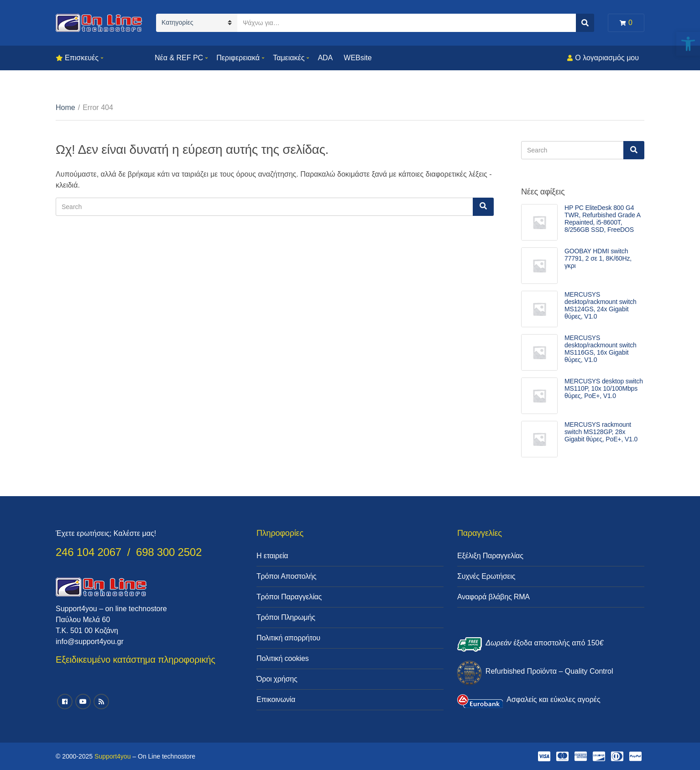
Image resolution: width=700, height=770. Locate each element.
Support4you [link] (112, 756)
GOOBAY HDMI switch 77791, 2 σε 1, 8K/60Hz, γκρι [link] (598, 258)
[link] (688, 44)
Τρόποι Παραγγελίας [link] (289, 597)
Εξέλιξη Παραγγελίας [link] (490, 556)
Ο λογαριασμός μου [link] (607, 58)
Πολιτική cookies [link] (283, 658)
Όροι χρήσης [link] (277, 679)
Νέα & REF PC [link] (179, 58)
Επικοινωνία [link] (276, 699)
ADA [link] (325, 58)
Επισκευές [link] (82, 58)
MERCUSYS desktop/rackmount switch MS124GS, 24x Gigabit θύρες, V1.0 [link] (601, 305)
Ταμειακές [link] (289, 58)
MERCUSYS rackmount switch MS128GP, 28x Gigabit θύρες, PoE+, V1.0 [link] (601, 432)
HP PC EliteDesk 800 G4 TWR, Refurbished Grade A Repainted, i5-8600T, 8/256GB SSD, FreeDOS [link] (602, 219)
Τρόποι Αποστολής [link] (286, 576)
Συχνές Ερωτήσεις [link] (486, 576)
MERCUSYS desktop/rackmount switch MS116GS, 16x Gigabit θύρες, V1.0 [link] (601, 349)
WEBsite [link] (358, 58)
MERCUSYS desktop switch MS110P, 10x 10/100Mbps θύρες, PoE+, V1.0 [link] (604, 388)
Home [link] (65, 107)
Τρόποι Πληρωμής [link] (286, 617)
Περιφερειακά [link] (238, 58)
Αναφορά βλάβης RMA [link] (494, 597)
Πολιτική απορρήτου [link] (288, 638)
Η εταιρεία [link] (272, 556)
